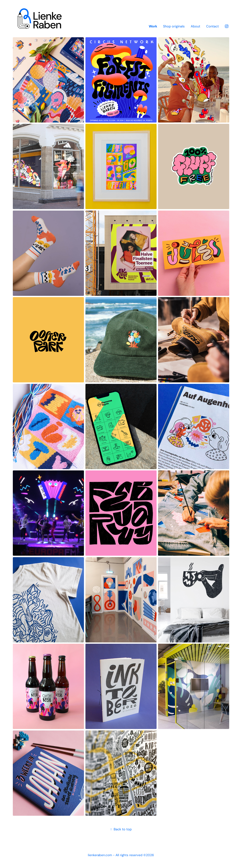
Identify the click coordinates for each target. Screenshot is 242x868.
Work (153, 26)
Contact (212, 26)
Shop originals (174, 26)
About (195, 26)
